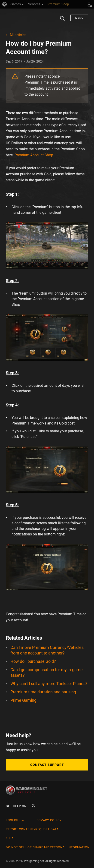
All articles (18, 35)
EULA (10, 838)
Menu (79, 18)
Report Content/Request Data (32, 829)
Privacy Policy (49, 820)
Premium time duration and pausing (43, 692)
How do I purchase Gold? (33, 661)
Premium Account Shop (34, 155)
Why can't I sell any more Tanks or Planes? (49, 684)
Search (62, 21)
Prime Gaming (23, 700)
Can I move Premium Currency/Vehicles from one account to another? (47, 650)
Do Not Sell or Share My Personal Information (48, 847)
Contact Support (47, 765)
